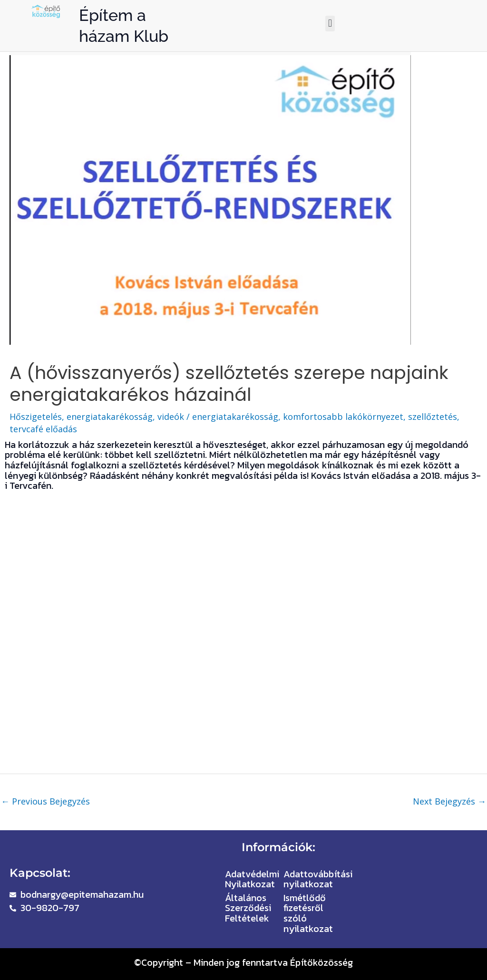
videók (171, 417)
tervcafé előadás (43, 429)
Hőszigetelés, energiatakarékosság (81, 417)
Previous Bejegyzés (45, 801)
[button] (330, 24)
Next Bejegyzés (449, 801)
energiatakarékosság (235, 417)
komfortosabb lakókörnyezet (343, 417)
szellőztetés (433, 417)
